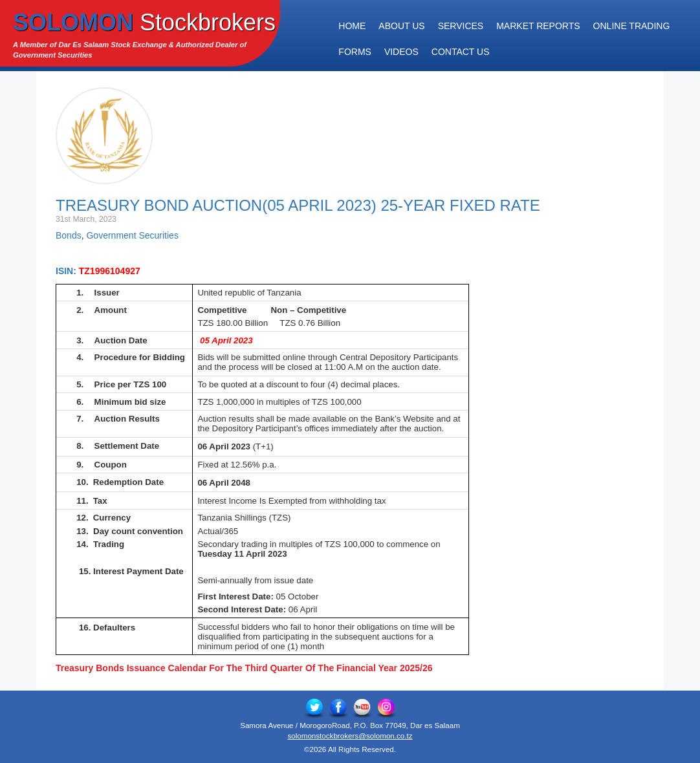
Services (461, 26)
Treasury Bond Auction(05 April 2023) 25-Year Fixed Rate (298, 205)
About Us (401, 26)
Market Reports (538, 26)
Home (352, 26)
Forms (355, 52)
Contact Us (461, 52)
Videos (401, 52)
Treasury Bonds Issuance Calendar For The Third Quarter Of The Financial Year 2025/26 (244, 668)
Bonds (69, 235)
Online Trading (632, 26)
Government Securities (132, 235)
